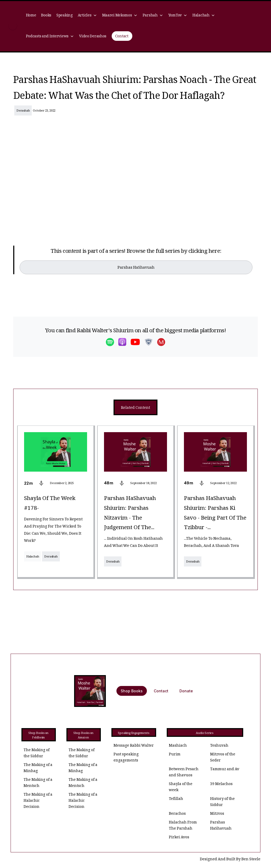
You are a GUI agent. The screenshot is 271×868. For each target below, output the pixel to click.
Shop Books (132, 691)
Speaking (65, 16)
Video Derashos (93, 37)
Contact (122, 37)
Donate (186, 691)
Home (31, 16)
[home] (13, 26)
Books (46, 16)
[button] (87, 16)
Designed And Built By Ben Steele (230, 860)
